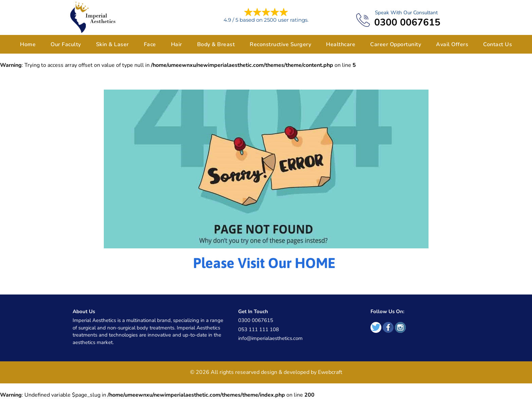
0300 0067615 (407, 23)
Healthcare (341, 44)
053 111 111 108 (259, 329)
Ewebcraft (330, 372)
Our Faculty (66, 44)
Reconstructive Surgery (280, 44)
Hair (177, 44)
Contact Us (498, 44)
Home (28, 44)
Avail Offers (452, 44)
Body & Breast (216, 44)
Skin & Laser (112, 44)
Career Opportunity (396, 44)
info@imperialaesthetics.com (270, 338)
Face (150, 44)
